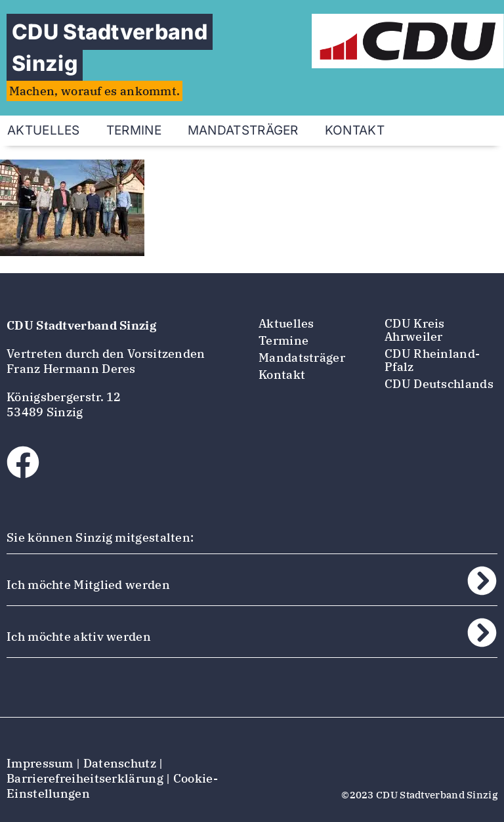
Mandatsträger (243, 130)
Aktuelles (286, 323)
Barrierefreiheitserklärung (85, 778)
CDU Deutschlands (439, 384)
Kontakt (355, 130)
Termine (134, 130)
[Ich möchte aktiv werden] (482, 633)
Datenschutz (120, 763)
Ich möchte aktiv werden (79, 637)
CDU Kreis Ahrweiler (415, 330)
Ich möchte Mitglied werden (88, 585)
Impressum (40, 763)
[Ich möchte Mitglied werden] (482, 581)
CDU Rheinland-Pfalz (432, 360)
